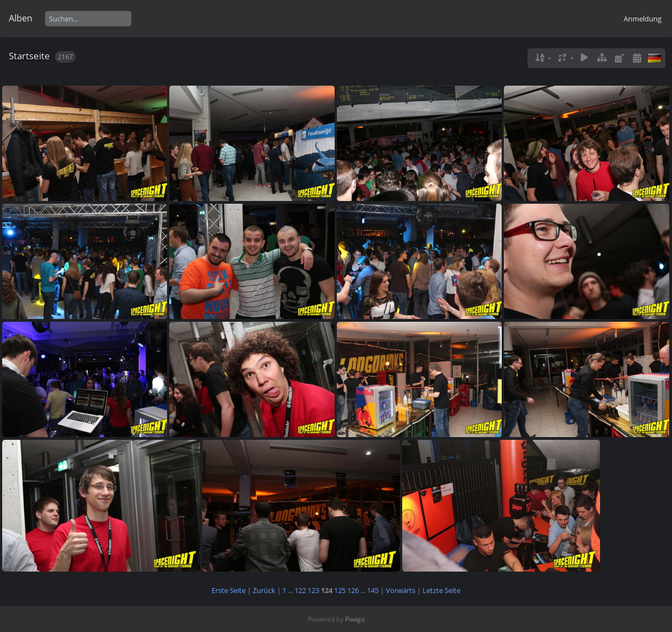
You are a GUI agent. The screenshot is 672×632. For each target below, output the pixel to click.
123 (313, 590)
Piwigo (355, 619)
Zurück (264, 590)
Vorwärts (401, 590)
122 (300, 590)
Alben (21, 18)
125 (340, 590)
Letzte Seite (441, 590)
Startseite (29, 56)
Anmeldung (643, 19)
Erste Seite (229, 590)
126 (353, 590)
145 (373, 590)
